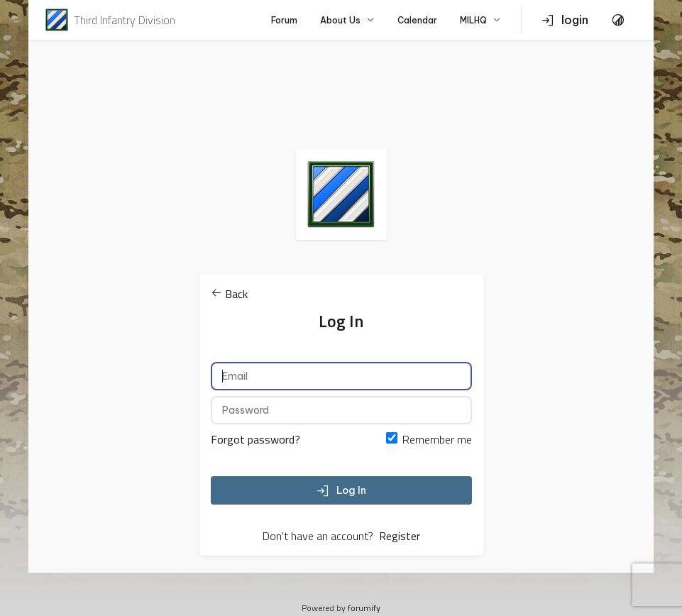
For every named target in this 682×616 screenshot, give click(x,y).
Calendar (417, 20)
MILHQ (480, 20)
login (565, 20)
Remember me (437, 439)
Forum (284, 20)
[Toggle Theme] (618, 20)
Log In (341, 490)
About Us (347, 20)
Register (400, 536)
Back (229, 294)
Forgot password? (255, 439)
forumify (364, 608)
